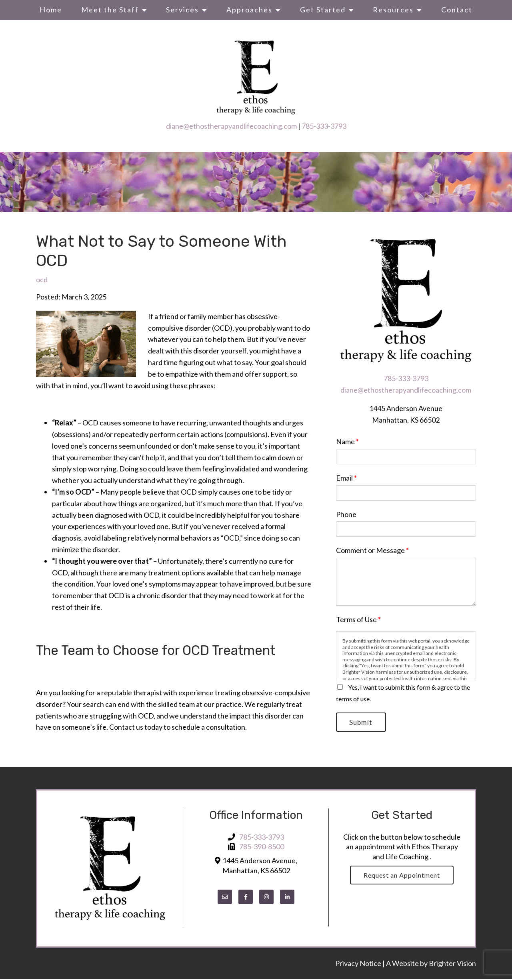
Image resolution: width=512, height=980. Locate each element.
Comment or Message (372, 550)
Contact (457, 10)
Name (347, 441)
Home (51, 10)
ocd (42, 279)
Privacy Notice (359, 964)
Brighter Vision (452, 964)
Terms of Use (358, 619)
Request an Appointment (402, 876)
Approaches (249, 10)
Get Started (323, 10)
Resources (393, 10)
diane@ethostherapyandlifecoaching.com (231, 126)
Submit (362, 723)
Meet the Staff (110, 10)
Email (346, 478)
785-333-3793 (324, 126)
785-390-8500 (262, 848)
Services (182, 10)
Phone (346, 514)
